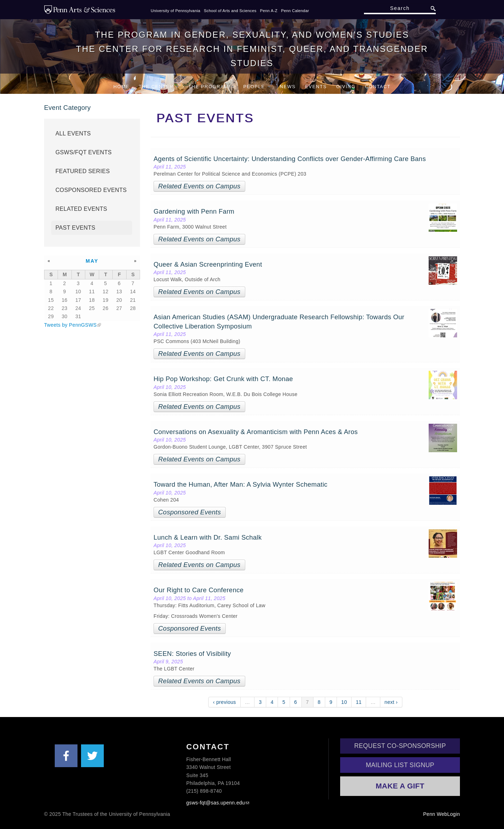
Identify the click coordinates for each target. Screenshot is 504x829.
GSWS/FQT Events (84, 152)
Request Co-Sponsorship (400, 746)
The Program (211, 87)
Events (316, 87)
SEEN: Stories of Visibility (192, 654)
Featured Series (83, 171)
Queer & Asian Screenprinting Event (208, 264)
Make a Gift (400, 786)
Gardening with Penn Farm (194, 211)
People (257, 87)
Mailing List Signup (400, 765)
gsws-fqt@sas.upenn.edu (216, 803)
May (92, 261)
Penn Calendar (295, 11)
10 (344, 702)
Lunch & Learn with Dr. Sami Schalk (208, 537)
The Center (159, 87)
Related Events (81, 209)
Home (121, 87)
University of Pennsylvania (176, 11)
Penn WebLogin (441, 814)
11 (359, 702)
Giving (346, 87)
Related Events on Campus (199, 186)
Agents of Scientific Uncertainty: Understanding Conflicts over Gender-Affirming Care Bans (290, 159)
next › (391, 702)
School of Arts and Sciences (230, 11)
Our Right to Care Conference (199, 590)
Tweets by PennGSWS (70, 325)
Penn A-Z (269, 11)
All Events (73, 133)
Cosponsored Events (189, 512)
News (288, 87)
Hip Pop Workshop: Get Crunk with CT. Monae (223, 379)
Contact (378, 87)
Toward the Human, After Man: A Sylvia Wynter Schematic (240, 484)
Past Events (75, 228)
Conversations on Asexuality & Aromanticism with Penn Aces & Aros (256, 432)
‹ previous (224, 702)
